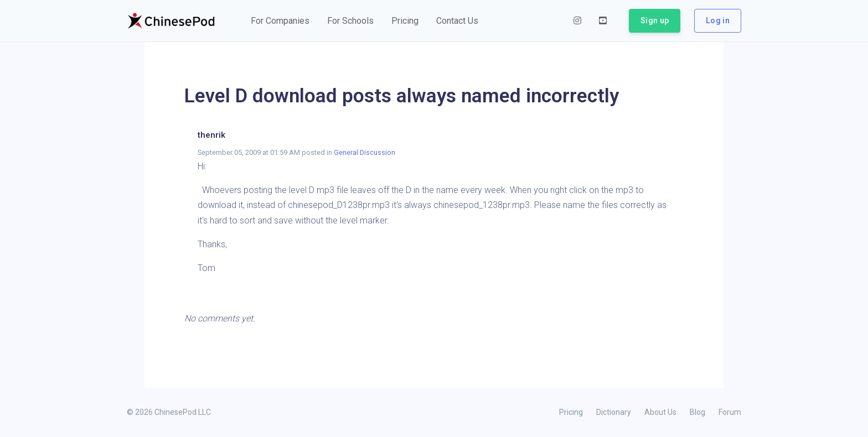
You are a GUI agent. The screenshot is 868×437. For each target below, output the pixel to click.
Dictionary (614, 412)
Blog (697, 412)
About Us (660, 412)
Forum (730, 412)
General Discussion (365, 152)
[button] (280, 21)
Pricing (571, 412)
